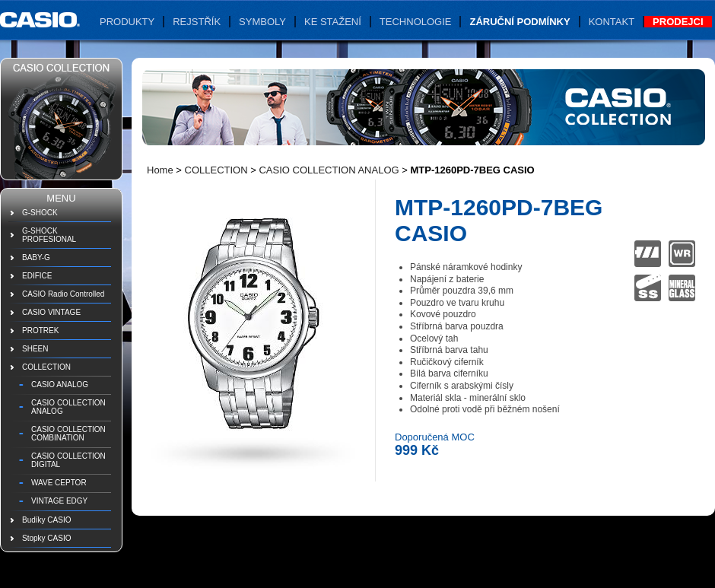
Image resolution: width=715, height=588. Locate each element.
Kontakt (612, 22)
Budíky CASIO (46, 520)
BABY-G (36, 257)
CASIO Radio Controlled (63, 294)
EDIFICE (37, 276)
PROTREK (40, 331)
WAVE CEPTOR (59, 483)
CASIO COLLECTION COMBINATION (68, 434)
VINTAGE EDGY (59, 501)
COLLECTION (46, 367)
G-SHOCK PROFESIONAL (49, 235)
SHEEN (35, 349)
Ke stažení (333, 22)
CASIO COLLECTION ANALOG (68, 407)
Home (160, 170)
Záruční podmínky (520, 22)
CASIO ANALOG (60, 385)
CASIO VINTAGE (51, 312)
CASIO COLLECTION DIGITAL (68, 460)
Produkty (127, 22)
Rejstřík (197, 22)
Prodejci (678, 22)
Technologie (416, 22)
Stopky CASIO (46, 538)
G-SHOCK (40, 213)
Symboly (262, 22)
